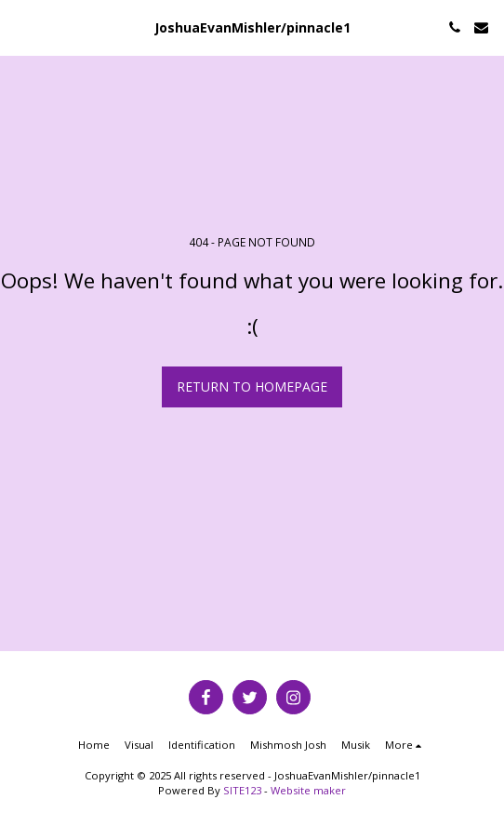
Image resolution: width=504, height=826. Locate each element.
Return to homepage (252, 386)
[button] (20, 27)
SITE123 (242, 790)
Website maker (308, 790)
